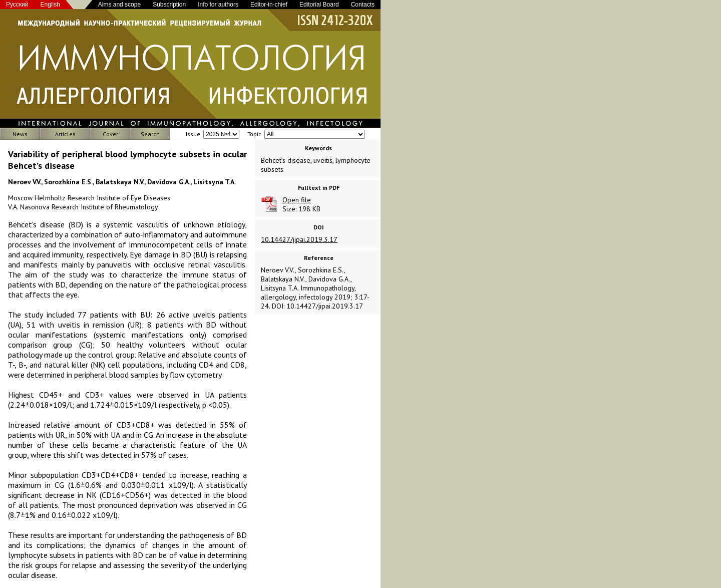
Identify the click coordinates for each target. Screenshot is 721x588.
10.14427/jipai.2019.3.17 (299, 239)
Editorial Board (319, 5)
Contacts (363, 5)
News (20, 134)
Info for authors (218, 5)
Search (150, 134)
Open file (297, 200)
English (50, 5)
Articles (65, 134)
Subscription (169, 5)
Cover (110, 134)
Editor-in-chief (269, 5)
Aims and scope (119, 5)
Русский (17, 5)
